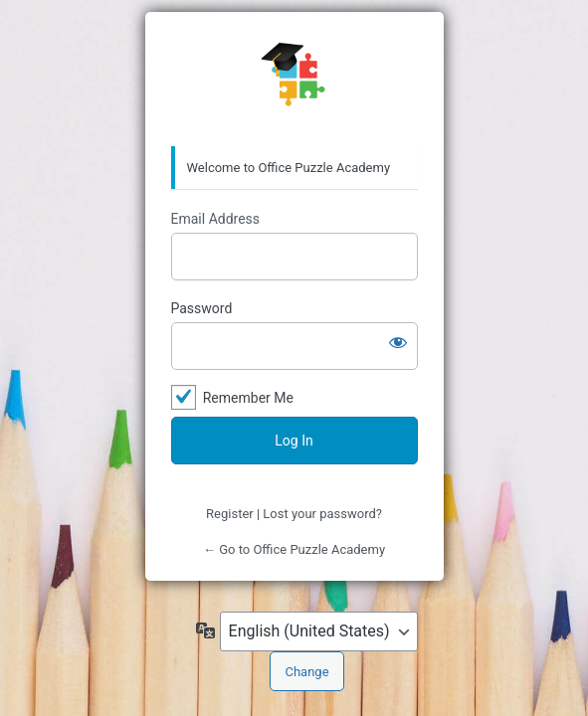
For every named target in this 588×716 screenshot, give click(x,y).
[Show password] (398, 342)
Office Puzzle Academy (294, 80)
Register (230, 514)
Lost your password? (322, 514)
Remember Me (248, 398)
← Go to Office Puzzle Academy (294, 549)
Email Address (216, 219)
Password (202, 308)
